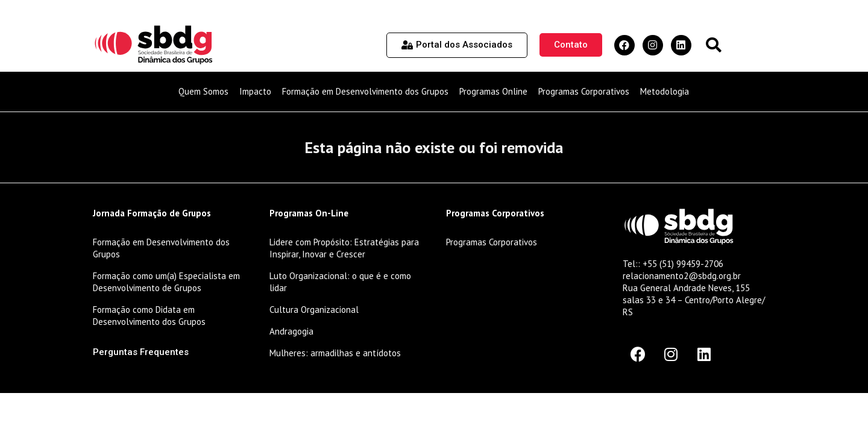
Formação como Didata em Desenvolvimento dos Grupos (149, 316)
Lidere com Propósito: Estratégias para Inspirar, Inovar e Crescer (344, 248)
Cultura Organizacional (314, 310)
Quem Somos (203, 91)
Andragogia (291, 331)
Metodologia (665, 91)
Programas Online (493, 91)
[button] (713, 45)
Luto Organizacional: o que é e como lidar (340, 282)
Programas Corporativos (584, 91)
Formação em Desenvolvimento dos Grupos (365, 91)
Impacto (255, 91)
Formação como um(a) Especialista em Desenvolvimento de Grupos (166, 282)
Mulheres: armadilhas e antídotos (335, 353)
